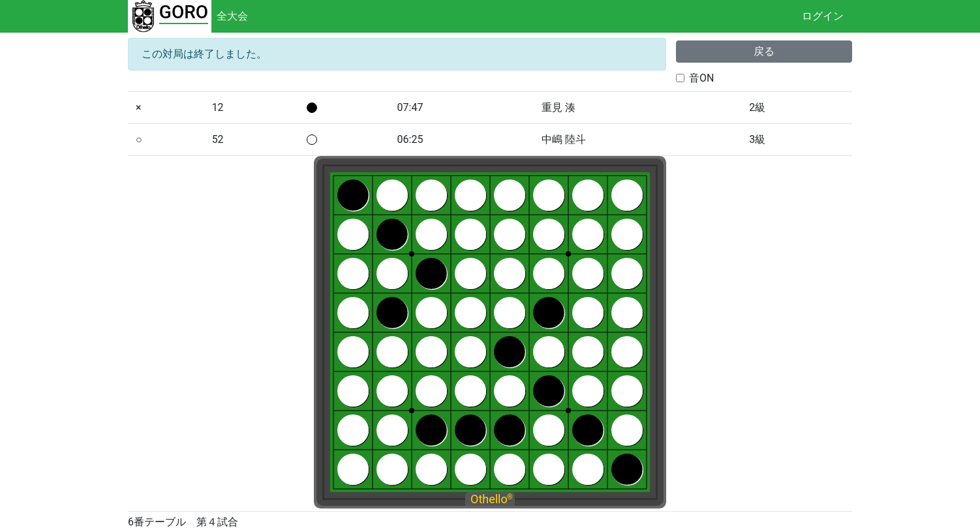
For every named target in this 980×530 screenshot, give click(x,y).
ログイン (823, 16)
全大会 (232, 16)
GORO (184, 12)
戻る (764, 51)
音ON (701, 78)
